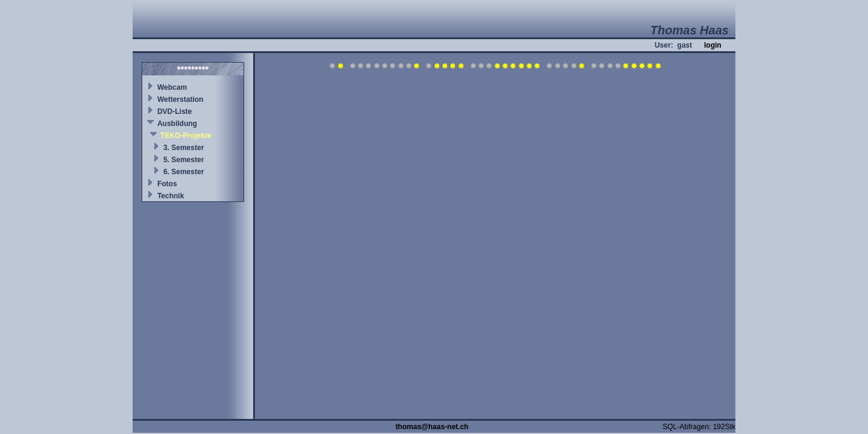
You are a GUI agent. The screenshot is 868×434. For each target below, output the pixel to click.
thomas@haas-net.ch (432, 427)
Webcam (172, 87)
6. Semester (184, 172)
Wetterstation (180, 99)
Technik (171, 196)
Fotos (167, 184)
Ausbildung (177, 124)
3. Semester (184, 148)
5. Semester (184, 160)
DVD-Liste (175, 112)
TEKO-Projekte (186, 136)
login (713, 45)
